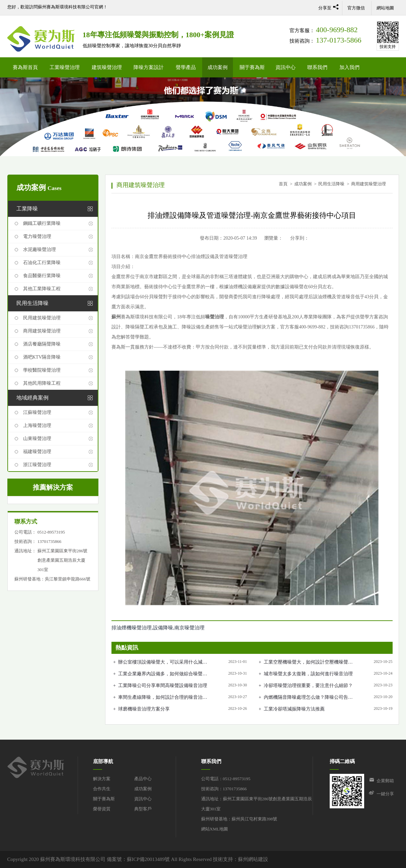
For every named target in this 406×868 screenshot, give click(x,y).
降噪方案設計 (149, 67)
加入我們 (349, 67)
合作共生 (102, 789)
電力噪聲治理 (37, 236)
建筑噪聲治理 (107, 67)
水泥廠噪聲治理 (39, 250)
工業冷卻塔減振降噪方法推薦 (294, 709)
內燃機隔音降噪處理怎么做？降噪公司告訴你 (308, 698)
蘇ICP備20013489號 (148, 859)
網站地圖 (385, 8)
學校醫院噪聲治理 (42, 370)
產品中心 (143, 779)
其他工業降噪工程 (42, 289)
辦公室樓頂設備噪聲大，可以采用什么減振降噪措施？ (163, 663)
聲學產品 (186, 67)
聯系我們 (317, 67)
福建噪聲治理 (37, 452)
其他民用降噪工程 (42, 383)
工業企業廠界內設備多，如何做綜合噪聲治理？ (163, 674)
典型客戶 (143, 809)
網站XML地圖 (215, 829)
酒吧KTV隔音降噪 (42, 357)
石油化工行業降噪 (42, 263)
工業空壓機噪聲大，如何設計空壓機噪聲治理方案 (308, 663)
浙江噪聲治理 (37, 465)
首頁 (283, 184)
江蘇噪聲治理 (37, 412)
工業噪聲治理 (65, 67)
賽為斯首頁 (25, 67)
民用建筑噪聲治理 (42, 318)
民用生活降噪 (331, 184)
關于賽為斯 (252, 67)
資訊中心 (286, 67)
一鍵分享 (385, 794)
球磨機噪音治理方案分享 (144, 709)
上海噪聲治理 (37, 425)
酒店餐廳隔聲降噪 (42, 344)
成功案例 (218, 67)
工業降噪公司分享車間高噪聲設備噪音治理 (163, 686)
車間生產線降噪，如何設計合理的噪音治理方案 (163, 698)
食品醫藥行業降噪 (42, 276)
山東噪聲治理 (37, 439)
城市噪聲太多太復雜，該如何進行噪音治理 (308, 674)
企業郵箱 (385, 781)
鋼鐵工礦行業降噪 (42, 223)
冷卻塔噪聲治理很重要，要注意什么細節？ (308, 686)
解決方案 (102, 779)
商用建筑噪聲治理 (42, 331)
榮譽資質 (102, 809)
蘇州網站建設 (253, 859)
